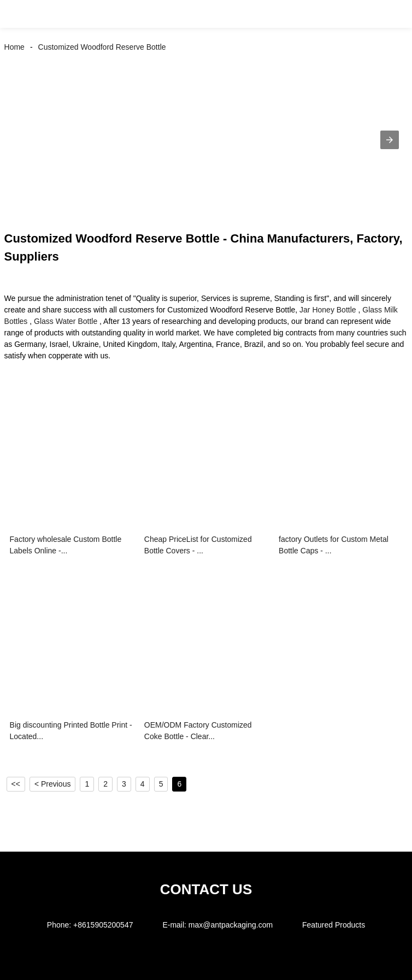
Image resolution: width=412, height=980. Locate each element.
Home (14, 47)
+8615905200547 (103, 925)
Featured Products (334, 925)
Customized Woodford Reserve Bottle (102, 47)
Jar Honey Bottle (328, 310)
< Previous (53, 784)
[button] (21, 14)
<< (16, 784)
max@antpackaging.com (231, 925)
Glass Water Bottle (66, 321)
